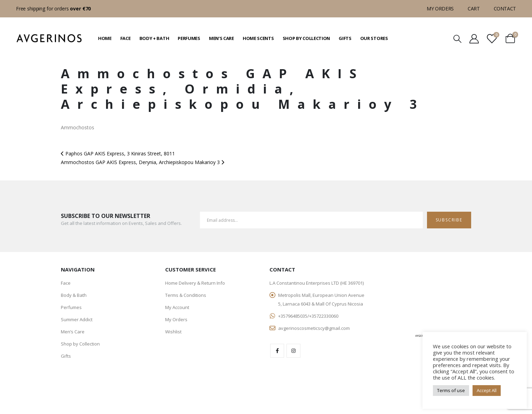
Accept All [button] (487, 390)
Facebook (277, 351)
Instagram (293, 351)
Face (126, 38)
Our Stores (374, 38)
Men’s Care (221, 38)
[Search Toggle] (457, 38)
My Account (177, 307)
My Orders (440, 9)
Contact (505, 9)
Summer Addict (77, 319)
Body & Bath (74, 295)
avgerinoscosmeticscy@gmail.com (314, 328)
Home (105, 38)
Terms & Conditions (186, 295)
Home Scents (258, 38)
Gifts (345, 38)
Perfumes (189, 38)
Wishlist (173, 332)
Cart (474, 9)
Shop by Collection (307, 38)
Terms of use (451, 390)
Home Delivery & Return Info (195, 283)
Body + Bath (154, 38)
